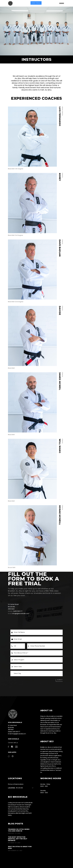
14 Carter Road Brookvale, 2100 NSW (13, 607)
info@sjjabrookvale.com (21, 613)
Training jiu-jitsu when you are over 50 (19, 830)
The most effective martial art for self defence (18, 839)
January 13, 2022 (14, 833)
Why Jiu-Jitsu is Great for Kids (20, 847)
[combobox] (26, 788)
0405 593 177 (18, 611)
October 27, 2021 (14, 843)
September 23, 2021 (15, 851)
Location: (12, 788)
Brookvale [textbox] (19, 788)
